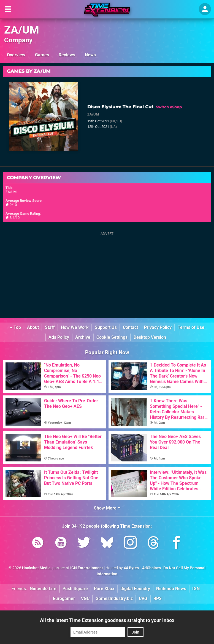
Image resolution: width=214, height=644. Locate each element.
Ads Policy (59, 337)
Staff (50, 327)
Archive (83, 337)
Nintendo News (171, 589)
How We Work (75, 327)
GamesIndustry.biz (114, 598)
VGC (85, 598)
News (90, 55)
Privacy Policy (158, 327)
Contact (130, 327)
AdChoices (151, 568)
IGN (196, 589)
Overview (16, 55)
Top (15, 327)
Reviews (67, 55)
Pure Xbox (104, 589)
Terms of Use (191, 327)
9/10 (13, 205)
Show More (107, 508)
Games (42, 55)
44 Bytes (131, 568)
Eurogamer (64, 598)
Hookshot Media (36, 568)
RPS (158, 598)
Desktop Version (150, 337)
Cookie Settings (112, 337)
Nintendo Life (43, 589)
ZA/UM (22, 30)
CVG (143, 598)
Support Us (106, 327)
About (33, 327)
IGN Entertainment (87, 568)
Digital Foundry (135, 589)
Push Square (75, 589)
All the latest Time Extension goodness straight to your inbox (107, 620)
